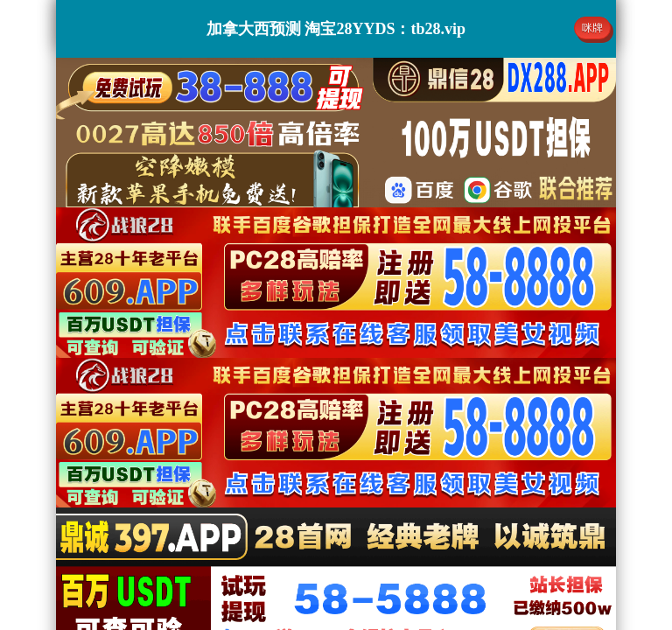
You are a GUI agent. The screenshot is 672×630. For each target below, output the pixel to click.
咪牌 (592, 28)
